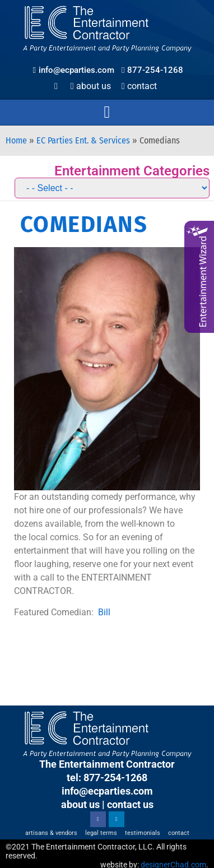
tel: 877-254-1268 (107, 778)
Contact (139, 86)
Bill (104, 612)
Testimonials (143, 833)
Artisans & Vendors (51, 833)
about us (80, 804)
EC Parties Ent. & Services (83, 140)
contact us (130, 804)
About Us (91, 86)
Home (16, 140)
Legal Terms (101, 833)
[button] (107, 112)
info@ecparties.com (107, 791)
